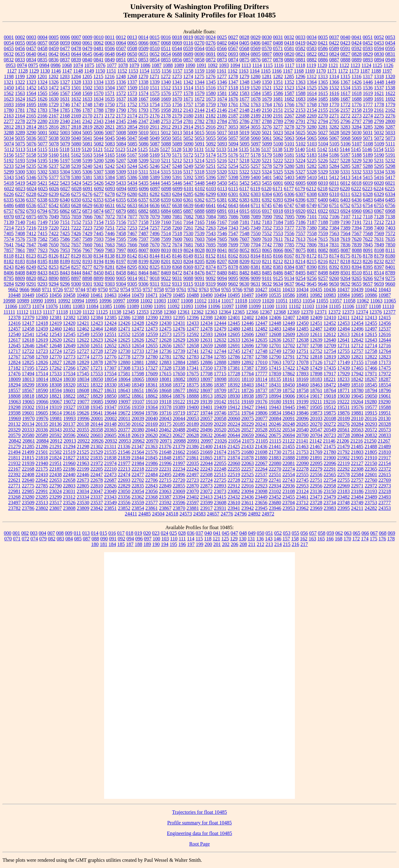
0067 (155, 43)
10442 (371, 289)
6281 (143, 194)
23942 (248, 508)
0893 (368, 60)
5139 (289, 149)
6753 (357, 205)
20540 (302, 430)
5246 (155, 166)
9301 (87, 284)
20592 (55, 435)
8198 (132, 261)
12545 (69, 334)
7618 (334, 239)
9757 (148, 289)
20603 (97, 435)
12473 (151, 329)
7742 (267, 245)
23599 (206, 503)
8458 (121, 273)
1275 (199, 76)
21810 (385, 452)
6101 (189, 189)
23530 (83, 503)
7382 (323, 228)
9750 (103, 289)
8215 (312, 261)
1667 (143, 99)
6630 (99, 205)
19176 (261, 402)
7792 (300, 245)
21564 (138, 452)
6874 (99, 211)
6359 (166, 200)
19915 (371, 413)
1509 (132, 88)
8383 (278, 267)
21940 (42, 463)
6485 (390, 200)
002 (25, 533)
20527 (248, 430)
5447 (188, 183)
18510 (357, 385)
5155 (390, 149)
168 (339, 539)
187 (130, 544)
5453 (256, 183)
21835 (97, 458)
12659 (206, 346)
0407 (267, 43)
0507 (121, 48)
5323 (256, 172)
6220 (345, 189)
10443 (385, 289)
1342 (188, 82)
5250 (199, 166)
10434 (302, 289)
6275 (76, 194)
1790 (121, 110)
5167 (132, 155)
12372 (334, 312)
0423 (345, 43)
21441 (275, 446)
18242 (357, 379)
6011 (334, 183)
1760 (222, 104)
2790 (289, 121)
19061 (385, 396)
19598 (14, 413)
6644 (244, 205)
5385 (121, 177)
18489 (344, 385)
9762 (193, 289)
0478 (76, 48)
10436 (330, 289)
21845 (151, 458)
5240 (87, 166)
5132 (210, 149)
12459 (42, 329)
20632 (206, 435)
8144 (155, 256)
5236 (42, 166)
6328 (368, 194)
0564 (199, 48)
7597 (143, 239)
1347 (233, 82)
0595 (390, 48)
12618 (28, 340)
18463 (316, 385)
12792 (302, 357)
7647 (31, 245)
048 (243, 533)
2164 (20, 116)
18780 (357, 390)
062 (339, 533)
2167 (54, 116)
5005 (87, 133)
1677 (244, 99)
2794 (323, 121)
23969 (316, 508)
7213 (390, 222)
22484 (151, 474)
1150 (100, 71)
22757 (357, 480)
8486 (278, 273)
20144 (97, 424)
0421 (323, 43)
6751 (334, 205)
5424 (76, 183)
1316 (356, 76)
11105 (335, 306)
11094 (201, 306)
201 (217, 544)
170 (347, 539)
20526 (234, 430)
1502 (87, 88)
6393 (278, 200)
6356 (132, 200)
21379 (179, 446)
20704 (316, 435)
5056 (222, 138)
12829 (83, 362)
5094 (233, 144)
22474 (124, 474)
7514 (166, 233)
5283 (323, 166)
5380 (76, 177)
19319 (55, 407)
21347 (138, 446)
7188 (323, 222)
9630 (244, 284)
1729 (54, 104)
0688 (177, 54)
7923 (43, 250)
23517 (55, 503)
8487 (289, 273)
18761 (316, 390)
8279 (99, 267)
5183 (312, 155)
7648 (42, 245)
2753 (166, 121)
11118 (62, 312)
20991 (193, 441)
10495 (234, 295)
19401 (206, 407)
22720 (179, 480)
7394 (357, 228)
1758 (199, 104)
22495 (165, 474)
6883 (155, 211)
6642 (222, 205)
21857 (179, 458)
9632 (267, 284)
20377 (124, 430)
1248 (121, 76)
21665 (193, 452)
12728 (97, 351)
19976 (42, 418)
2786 (244, 121)
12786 (234, 357)
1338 (143, 82)
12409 (316, 318)
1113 (246, 65)
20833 (385, 435)
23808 (69, 508)
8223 (357, 261)
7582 (42, 239)
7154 (99, 222)
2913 (177, 127)
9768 (249, 289)
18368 (165, 385)
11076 (52, 306)
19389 (179, 407)
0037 (334, 37)
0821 (300, 54)
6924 (345, 211)
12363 (211, 312)
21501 (42, 452)
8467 (155, 273)
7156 (121, 222)
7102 (323, 217)
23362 (138, 497)
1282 (278, 76)
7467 (132, 233)
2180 (188, 116)
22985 (28, 491)
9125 (278, 278)
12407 (289, 318)
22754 (330, 480)
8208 (233, 261)
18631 (110, 390)
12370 (307, 312)
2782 (199, 121)
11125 (102, 312)
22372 (385, 469)
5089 (177, 144)
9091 (199, 278)
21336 (124, 446)
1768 (312, 104)
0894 (379, 60)
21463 (302, 446)
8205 (199, 261)
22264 (261, 469)
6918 (278, 211)
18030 (70, 379)
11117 (49, 312)
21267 (384, 441)
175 (373, 539)
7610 (267, 239)
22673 (83, 480)
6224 (379, 189)
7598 (155, 239)
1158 (188, 71)
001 (16, 533)
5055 (211, 138)
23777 (385, 503)
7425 (65, 233)
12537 (385, 329)
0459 (54, 48)
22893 (220, 486)
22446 (83, 474)
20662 (261, 435)
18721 (234, 390)
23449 (261, 497)
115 (199, 539)
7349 (256, 228)
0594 (379, 48)
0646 (99, 54)
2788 (267, 121)
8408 (20, 273)
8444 (76, 273)
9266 (368, 278)
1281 (267, 76)
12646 (28, 346)
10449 (28, 295)
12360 (170, 312)
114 (191, 539)
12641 (344, 340)
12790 (275, 357)
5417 (390, 177)
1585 (267, 93)
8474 (188, 273)
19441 (261, 407)
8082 (323, 250)
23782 (14, 508)
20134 (28, 424)
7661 (99, 245)
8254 (65, 267)
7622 (368, 239)
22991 (42, 491)
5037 (42, 138)
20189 (193, 424)
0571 (278, 48)
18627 (97, 390)
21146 (329, 441)
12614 (357, 334)
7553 (278, 233)
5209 (143, 161)
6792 (20, 211)
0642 (54, 54)
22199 (83, 469)
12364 (225, 312)
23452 (275, 497)
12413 (371, 318)
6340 (65, 200)
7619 (345, 239)
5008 (121, 133)
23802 (42, 508)
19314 (42, 407)
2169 (76, 116)
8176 (357, 256)
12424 (110, 323)
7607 (244, 239)
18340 (124, 385)
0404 (233, 43)
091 (113, 539)
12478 (206, 329)
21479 (344, 446)
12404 (261, 318)
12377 (389, 312)
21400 (206, 446)
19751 (234, 413)
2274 (368, 116)
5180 (278, 155)
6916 (256, 211)
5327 (300, 172)
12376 (376, 312)
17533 (55, 374)
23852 (124, 508)
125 (225, 539)
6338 (42, 200)
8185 (42, 261)
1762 (244, 104)
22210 (110, 469)
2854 (132, 127)
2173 (121, 116)
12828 (69, 362)
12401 (234, 318)
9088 (188, 278)
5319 (211, 172)
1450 (9, 88)
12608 (275, 334)
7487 (143, 233)
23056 (151, 491)
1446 (368, 82)
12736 (165, 351)
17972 (385, 374)
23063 (165, 491)
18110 (248, 379)
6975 (31, 217)
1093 (224, 65)
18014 (42, 379)
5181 (289, 155)
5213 (188, 161)
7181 (244, 222)
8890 (54, 278)
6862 (65, 211)
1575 (155, 93)
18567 (28, 390)
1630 (54, 99)
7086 (233, 217)
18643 (124, 390)
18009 (15, 379)
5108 (368, 144)
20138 (83, 424)
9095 (233, 278)
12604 (220, 334)
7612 (289, 239)
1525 (312, 88)
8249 (31, 267)
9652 (345, 284)
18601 (69, 390)
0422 (334, 43)
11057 (336, 301)
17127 (330, 362)
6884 (166, 211)
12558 (138, 334)
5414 (357, 177)
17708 (206, 374)
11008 (187, 301)
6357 (143, 200)
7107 (346, 217)
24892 (254, 514)
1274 (188, 76)
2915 (199, 127)
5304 (65, 172)
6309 (323, 194)
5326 (289, 172)
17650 (179, 374)
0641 (42, 54)
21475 (330, 446)
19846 (302, 413)
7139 (9, 222)
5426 (99, 183)
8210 (256, 261)
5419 (20, 183)
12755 (344, 351)
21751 (289, 452)
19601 (28, 413)
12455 (371, 323)
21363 (151, 446)
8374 (211, 267)
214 (278, 544)
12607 (261, 334)
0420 (312, 43)
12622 (83, 340)
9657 (368, 284)
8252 (42, 267)
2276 (390, 116)
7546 (222, 233)
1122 (344, 65)
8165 (267, 256)
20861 (29, 441)
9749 (92, 289)
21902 (344, 458)
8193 (87, 261)
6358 (155, 200)
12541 (28, 334)
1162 (233, 71)
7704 (256, 245)
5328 (312, 172)
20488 (179, 430)
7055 (65, 217)
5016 (211, 133)
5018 (233, 133)
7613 (300, 239)
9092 (211, 278)
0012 (121, 37)
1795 (155, 110)
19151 (234, 402)
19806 (261, 413)
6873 (87, 211)
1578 (188, 93)
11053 (295, 301)
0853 (143, 60)
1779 (390, 104)
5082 (99, 144)
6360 (177, 200)
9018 (155, 278)
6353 (99, 200)
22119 (343, 463)
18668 (165, 390)
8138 (110, 256)
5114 (31, 149)
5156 (9, 155)
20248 (289, 424)
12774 (83, 357)
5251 (211, 166)
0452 (368, 43)
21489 (385, 446)
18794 (371, 390)
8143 (143, 256)
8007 (144, 250)
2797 (357, 121)
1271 (154, 76)
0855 (166, 60)
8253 (54, 267)
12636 (275, 340)
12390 (151, 318)
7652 (65, 245)
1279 (244, 76)
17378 (220, 368)
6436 (357, 200)
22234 (179, 469)
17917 (330, 374)
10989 (23, 301)
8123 (31, 256)
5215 (211, 161)
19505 (316, 407)
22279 (316, 469)
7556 (289, 233)
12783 (193, 357)
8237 (390, 261)
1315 (345, 76)
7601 (188, 239)
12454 (357, 323)
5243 (121, 166)
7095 (290, 217)
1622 (390, 93)
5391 (177, 177)
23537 (97, 503)
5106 (346, 144)
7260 (177, 228)
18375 (193, 385)
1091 (201, 65)
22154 (385, 463)
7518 (177, 233)
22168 (28, 469)
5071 (368, 138)
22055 (220, 463)
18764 (330, 390)
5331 (345, 172)
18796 (385, 390)
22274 (289, 469)
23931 (220, 508)
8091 (368, 250)
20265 (302, 424)
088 (95, 539)
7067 (99, 217)
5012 (166, 133)
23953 (289, 508)
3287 (390, 127)
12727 (83, 351)
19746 (220, 413)
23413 (206, 497)
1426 (357, 82)
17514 (42, 374)
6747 (289, 205)
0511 (166, 48)
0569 (256, 48)
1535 (357, 88)
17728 (234, 374)
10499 (261, 295)
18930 (234, 396)
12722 (28, 351)
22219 (151, 469)
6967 (379, 211)
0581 (289, 48)
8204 (188, 261)
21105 (262, 441)
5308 (110, 172)
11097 (227, 306)
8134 (99, 256)
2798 (368, 121)
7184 (278, 222)
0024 (211, 37)
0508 (132, 48)
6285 (188, 194)
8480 (222, 273)
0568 (244, 48)
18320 (69, 385)
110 (174, 539)
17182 (14, 368)
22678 (97, 480)
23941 (234, 508)
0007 (76, 37)
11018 (241, 301)
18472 (330, 385)
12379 (28, 318)
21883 (275, 458)
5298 (390, 166)
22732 (248, 480)
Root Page (199, 844)
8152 (211, 256)
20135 (42, 424)
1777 (368, 104)
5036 (31, 138)
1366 (334, 82)
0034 (312, 37)
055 (296, 533)
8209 (244, 261)
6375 (211, 200)
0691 (211, 54)
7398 (368, 228)
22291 (330, 469)
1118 (300, 65)
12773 (69, 357)
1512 (166, 88)
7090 (267, 217)
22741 (275, 480)
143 (269, 539)
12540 (14, 334)
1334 (99, 82)
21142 (316, 441)
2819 (87, 127)
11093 (187, 306)
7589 (87, 239)
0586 (323, 48)
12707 (302, 346)
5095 (245, 144)
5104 (323, 144)
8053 (256, 250)
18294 (14, 385)
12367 (266, 312)
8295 (132, 267)
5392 (188, 177)
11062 (363, 301)
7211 (368, 222)
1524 (300, 88)
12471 (124, 329)
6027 (65, 189)
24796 (241, 514)
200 (208, 544)
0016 (166, 37)
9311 (154, 284)
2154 (312, 110)
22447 (97, 474)
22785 (42, 486)
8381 (256, 267)
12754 (330, 351)
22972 (371, 486)
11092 (173, 306)
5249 (188, 166)
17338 (179, 368)
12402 (248, 318)
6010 (323, 183)
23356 (124, 497)
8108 (379, 250)
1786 (76, 110)
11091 (160, 306)
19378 (165, 407)
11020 (268, 301)
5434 (132, 183)
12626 (138, 340)
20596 (69, 435)
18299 (28, 385)
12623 (97, 340)
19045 (357, 396)
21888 (289, 458)
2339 (54, 121)
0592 (357, 48)
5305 (76, 172)
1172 (343, 71)
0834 (31, 60)
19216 (329, 402)
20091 (289, 418)
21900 (330, 458)
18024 (56, 379)
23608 (220, 503)
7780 (278, 245)
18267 (371, 379)
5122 (109, 149)
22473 (110, 474)
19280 (371, 402)
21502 (55, 452)
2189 (256, 116)
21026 (221, 441)
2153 (300, 110)
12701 (275, 346)
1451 (20, 88)
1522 (278, 88)
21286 (42, 446)
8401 (390, 267)
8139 (121, 256)
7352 (267, 228)
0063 (110, 43)
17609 (151, 374)
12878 (97, 362)
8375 (222, 267)
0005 (54, 37)
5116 (53, 149)
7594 (110, 239)
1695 (31, 104)
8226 (368, 261)
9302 (99, 284)
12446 (248, 323)
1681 (278, 99)
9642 (300, 284)
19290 (384, 402)
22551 (275, 474)
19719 (179, 413)
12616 (385, 334)
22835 (138, 486)
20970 (152, 441)
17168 (371, 362)
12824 (14, 362)
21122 (288, 441)
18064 (124, 379)
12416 (14, 323)
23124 (302, 491)
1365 (323, 82)
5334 (379, 172)
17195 (28, 368)
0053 (390, 37)
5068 (345, 138)
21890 (302, 458)
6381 (222, 200)
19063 (15, 402)
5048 (143, 138)
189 (147, 544)
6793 (31, 211)
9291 (31, 284)
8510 (357, 273)
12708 (316, 346)
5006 (99, 133)
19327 (69, 407)
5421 (42, 183)
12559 (151, 334)
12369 (293, 312)
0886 (323, 60)
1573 (132, 93)
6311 (345, 194)
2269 (312, 116)
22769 (385, 480)
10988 (9, 301)
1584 (256, 93)
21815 (28, 458)
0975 (33, 65)
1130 (45, 71)
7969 (99, 250)
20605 (110, 435)
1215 (98, 76)
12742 (206, 351)
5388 (143, 177)
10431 (275, 289)
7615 (323, 239)
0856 (177, 60)
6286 (199, 194)
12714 (371, 346)
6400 (323, 200)
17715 (220, 374)
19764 (248, 413)
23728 (316, 503)
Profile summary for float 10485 (199, 823)
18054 (111, 379)
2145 (211, 110)
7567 (357, 233)
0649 (121, 54)
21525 (83, 452)
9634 (278, 284)
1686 (334, 99)
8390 (312, 267)
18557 (14, 390)
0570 (267, 48)
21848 (165, 458)
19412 (234, 407)
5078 (54, 144)
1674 (222, 99)
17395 (261, 368)
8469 (166, 273)
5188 (357, 155)
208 (243, 544)
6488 (20, 205)
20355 (83, 430)
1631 (65, 99)
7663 (110, 245)
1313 (323, 76)
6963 (368, 211)
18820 (42, 396)
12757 (357, 351)
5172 (188, 155)
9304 (121, 284)
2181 (199, 116)
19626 (83, 413)
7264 (222, 228)
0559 (188, 48)
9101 (267, 278)
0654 (166, 54)
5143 (334, 149)
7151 (65, 222)
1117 (289, 65)
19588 (385, 407)
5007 (110, 133)
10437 (344, 289)
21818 (42, 458)
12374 (362, 312)
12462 (83, 329)
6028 (76, 189)
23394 (179, 497)
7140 (20, 222)
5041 (87, 138)
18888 (193, 396)
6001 (278, 183)
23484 (357, 497)
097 (148, 539)
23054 (138, 491)
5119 (76, 149)
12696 (248, 346)
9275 (390, 278)
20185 (179, 424)
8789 (390, 273)
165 (321, 539)
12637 (289, 340)
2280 (42, 121)
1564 (31, 93)
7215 (20, 228)
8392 (334, 267)
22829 (124, 486)
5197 (65, 161)
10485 (179, 295)
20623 (165, 435)
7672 (166, 245)
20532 (275, 430)
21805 (371, 452)
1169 (310, 71)
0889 (357, 60)
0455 (9, 48)
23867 (165, 508)
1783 (42, 110)
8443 (65, 273)
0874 (233, 60)
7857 (9, 250)
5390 (166, 177)
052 (278, 533)
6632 (121, 205)
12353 (142, 312)
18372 (179, 385)
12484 (289, 329)
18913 (206, 396)
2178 (166, 116)
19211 (316, 402)
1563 (20, 93)
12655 (151, 346)
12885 (193, 362)
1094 (235, 65)
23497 (14, 503)
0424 (357, 43)
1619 (368, 93)
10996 (105, 301)
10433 (289, 289)
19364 (151, 407)
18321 (83, 385)
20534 (289, 430)
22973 (385, 486)
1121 (333, 65)
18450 (289, 385)
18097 (207, 379)
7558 (312, 233)
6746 (278, 205)
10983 (330, 295)
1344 (199, 82)
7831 (334, 245)
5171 (177, 155)
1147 (67, 71)
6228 (31, 194)
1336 (121, 82)
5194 (31, 161)
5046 (121, 138)
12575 (179, 334)
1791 (132, 110)
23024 (55, 491)
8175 (345, 256)
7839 (357, 245)
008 (60, 533)
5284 (334, 166)
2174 (132, 116)
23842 (97, 508)
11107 (361, 306)
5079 (65, 144)
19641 (97, 413)
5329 (323, 172)
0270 (199, 43)
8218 (345, 261)
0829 (368, 54)
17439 (344, 368)
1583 (244, 93)
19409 (220, 407)
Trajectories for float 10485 (199, 812)
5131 (199, 149)
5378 (65, 177)
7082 (189, 217)
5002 (54, 133)
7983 (110, 250)
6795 (54, 211)
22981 (14, 491)
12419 (55, 323)
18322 (97, 385)
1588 (300, 93)
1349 (256, 82)
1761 (233, 104)
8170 (300, 256)
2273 (357, 116)
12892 (248, 362)
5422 (54, 183)
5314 (155, 172)
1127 (12, 71)
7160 (166, 222)
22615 (385, 474)
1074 (78, 65)
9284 (9, 284)
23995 (344, 508)
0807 (267, 54)
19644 (110, 413)
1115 (268, 65)
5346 (31, 177)
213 (269, 544)
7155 (110, 222)
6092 (99, 189)
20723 (330, 435)
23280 (28, 497)
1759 (211, 104)
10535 (275, 295)
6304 (267, 194)
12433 (193, 323)
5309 (121, 172)
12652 (110, 346)
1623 (9, 99)
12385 (110, 318)
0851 (121, 60)
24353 (385, 508)
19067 (56, 402)
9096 (244, 278)
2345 (121, 121)
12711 (343, 346)
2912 (166, 127)
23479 (330, 497)
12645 (14, 346)
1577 (177, 93)
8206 (211, 261)
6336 (20, 200)
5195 (42, 161)
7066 (88, 217)
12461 (69, 329)
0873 (222, 60)
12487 (316, 329)
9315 (188, 284)
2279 (31, 121)
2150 (267, 110)
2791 (300, 121)
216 (296, 544)
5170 (166, 155)
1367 (345, 82)
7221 (65, 228)
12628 (165, 340)
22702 (138, 480)
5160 (54, 155)
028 (182, 533)
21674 (220, 452)
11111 (9, 312)
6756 (390, 205)
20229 (248, 424)
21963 (83, 463)
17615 (165, 374)
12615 (371, 334)
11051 (282, 301)
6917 (267, 211)
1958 (166, 110)
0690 (199, 54)
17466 (371, 368)
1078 (123, 65)
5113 (20, 149)
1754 (155, 104)
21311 (110, 446)
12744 (220, 351)
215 (287, 544)
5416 (379, 177)
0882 (312, 60)
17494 (28, 374)
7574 (9, 239)
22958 (330, 486)
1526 (323, 88)
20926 (97, 441)
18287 (384, 379)
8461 (132, 273)
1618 (357, 93)
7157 (132, 222)
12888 (220, 362)
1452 (31, 88)
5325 (278, 172)
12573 (165, 334)
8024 (189, 250)
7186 (300, 222)
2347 (143, 121)
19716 (165, 413)
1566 (54, 93)
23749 (357, 503)
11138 (115, 312)
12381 (55, 318)
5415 (368, 177)
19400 (193, 407)
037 (199, 533)
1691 (379, 99)
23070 (193, 491)
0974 (22, 65)
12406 (275, 318)
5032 (379, 133)
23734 (330, 503)
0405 (244, 43)
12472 (138, 329)
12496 (357, 329)
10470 (138, 295)
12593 (206, 334)
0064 (121, 43)
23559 (138, 503)
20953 (125, 441)
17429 (316, 368)
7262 (199, 228)
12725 (69, 351)
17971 (371, 374)
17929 (344, 374)
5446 (177, 183)
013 (86, 533)
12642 (357, 340)
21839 (124, 458)
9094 (222, 278)
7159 (155, 222)
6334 (390, 194)
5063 (289, 138)
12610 (302, 334)
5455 (267, 183)
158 (295, 539)
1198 (9, 76)
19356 (124, 407)
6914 (233, 211)
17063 (275, 362)
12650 (83, 346)
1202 (53, 76)
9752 (114, 289)
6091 (88, 189)
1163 (244, 71)
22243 (206, 469)
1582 (233, 93)
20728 (344, 435)
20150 (124, 424)
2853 (121, 127)
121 (216, 539)
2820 (99, 127)
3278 (289, 127)
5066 (323, 138)
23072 (206, 491)
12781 (165, 357)
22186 (69, 469)
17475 (385, 368)
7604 (211, 239)
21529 (97, 452)
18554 (385, 385)
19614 (55, 413)
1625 (31, 99)
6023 (20, 189)
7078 (144, 217)
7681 (188, 245)
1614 (312, 93)
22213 (124, 469)
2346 (132, 121)
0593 (368, 48)
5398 (233, 177)
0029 (256, 37)
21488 (371, 446)
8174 (334, 256)
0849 (110, 60)
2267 (289, 116)
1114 (257, 65)
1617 (345, 93)
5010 (143, 133)
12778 (124, 357)
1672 (199, 99)
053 (287, 533)
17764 (248, 374)
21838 (110, 458)
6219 (334, 189)
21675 (234, 452)
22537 (261, 474)
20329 (14, 430)
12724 (55, 351)
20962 (138, 441)
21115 (275, 441)
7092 (278, 217)
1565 (42, 93)
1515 (199, 88)
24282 (371, 508)
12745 (234, 351)
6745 (267, 205)
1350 (267, 82)
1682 (289, 99)
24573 (186, 514)
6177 (289, 189)
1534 (345, 88)
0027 (233, 37)
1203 (65, 76)
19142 (220, 402)
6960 (357, 211)
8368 (177, 267)
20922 (84, 441)
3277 (278, 127)
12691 (234, 346)
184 (112, 544)
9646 (323, 284)
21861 (193, 458)
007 (51, 533)
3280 (312, 127)
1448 (379, 82)
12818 (316, 357)
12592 (193, 334)
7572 (390, 233)
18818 (28, 396)
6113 (222, 189)
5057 (233, 138)
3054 (244, 127)
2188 (244, 116)
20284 (357, 424)
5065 (312, 138)
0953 (11, 65)
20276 (344, 424)
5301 (31, 172)
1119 (311, 65)
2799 (379, 121)
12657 (179, 346)
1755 (166, 104)
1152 (122, 71)
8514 (379, 273)
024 (165, 533)
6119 (255, 189)
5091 (200, 144)
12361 (184, 312)
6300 (222, 194)
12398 (206, 318)
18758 (302, 390)
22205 (97, 469)
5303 (54, 172)
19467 (302, 407)
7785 (289, 245)
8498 (323, 273)
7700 (244, 245)
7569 (379, 233)
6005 (300, 183)
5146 (367, 149)
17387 (248, 368)
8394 (357, 267)
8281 (110, 267)
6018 (357, 183)
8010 (166, 250)
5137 (266, 149)
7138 (390, 217)
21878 (248, 458)
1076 (100, 65)
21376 (165, 446)
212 (261, 544)
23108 (289, 491)
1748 (87, 104)
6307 (300, 194)
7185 (289, 222)
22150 (371, 463)
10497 (248, 295)
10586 (289, 295)
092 (122, 539)
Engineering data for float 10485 (200, 833)
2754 (177, 121)
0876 (256, 60)
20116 (371, 418)
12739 (179, 351)
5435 (143, 183)
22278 (302, 469)
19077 (83, 402)
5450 (222, 183)
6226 (9, 194)
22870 (193, 486)
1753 (143, 104)
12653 (124, 346)
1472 (54, 88)
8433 (42, 273)
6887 (188, 211)
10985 (357, 295)
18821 (55, 396)
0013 (132, 37)
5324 (267, 172)
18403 (248, 385)
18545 (371, 385)
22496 (179, 474)
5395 (199, 177)
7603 (199, 239)
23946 (275, 508)
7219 (42, 228)
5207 (121, 161)
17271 (97, 368)
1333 (87, 82)
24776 (227, 514)
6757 (9, 211)
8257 (76, 267)
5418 (9, 183)
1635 (110, 99)
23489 (371, 497)
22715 (165, 480)
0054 (9, 43)
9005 (121, 278)
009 (69, 533)
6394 (289, 200)
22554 (289, 474)
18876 (179, 396)
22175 (42, 469)
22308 (357, 469)
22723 (193, 480)
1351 (278, 82)
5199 (87, 161)
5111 (390, 144)
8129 (76, 256)
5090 (189, 144)
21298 (83, 446)
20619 (138, 435)
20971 (166, 441)
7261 (188, 228)
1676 (233, 99)
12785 (220, 357)
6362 (199, 200)
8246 (20, 267)
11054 (309, 301)
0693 (233, 54)
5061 (267, 138)
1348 (244, 82)
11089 (133, 306)
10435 (316, 289)
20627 (179, 435)
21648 (165, 452)
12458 (28, 329)
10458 (69, 295)
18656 (151, 390)
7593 (99, 239)
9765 (226, 289)
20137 (69, 424)
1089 (179, 65)
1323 (31, 82)
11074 (38, 306)
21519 (69, 452)
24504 (158, 514)
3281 (323, 127)
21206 (343, 441)
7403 (390, 228)
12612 (330, 334)
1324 (42, 82)
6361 (188, 200)
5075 (20, 144)
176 (382, 539)
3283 (345, 127)
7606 (233, 239)
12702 (289, 346)
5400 (256, 177)
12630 (193, 340)
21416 (220, 446)
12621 (69, 340)
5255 (244, 166)
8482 (244, 273)
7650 (54, 245)
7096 (301, 217)
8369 (188, 267)
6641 (211, 205)
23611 (247, 503)
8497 (312, 273)
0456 (20, 48)
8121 (20, 256)
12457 (14, 329)
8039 (211, 250)
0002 (20, 37)
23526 (69, 503)
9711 (47, 289)
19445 (289, 407)
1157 (177, 71)
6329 (379, 194)
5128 (176, 149)
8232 (379, 261)
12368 (280, 312)
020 (147, 533)
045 (226, 533)
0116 (188, 43)
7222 (76, 228)
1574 (143, 93)
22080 (275, 463)
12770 (55, 357)
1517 (222, 88)
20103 (316, 418)
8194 (99, 261)
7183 (267, 222)
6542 (54, 205)
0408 (278, 43)
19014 (302, 396)
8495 (300, 273)
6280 (132, 194)
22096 (330, 463)
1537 (379, 88)
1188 (376, 71)
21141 (302, 441)
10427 (261, 289)
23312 (69, 497)
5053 (199, 138)
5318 (199, 172)
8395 (368, 267)
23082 (234, 491)
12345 (129, 312)
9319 (211, 284)
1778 (379, 104)
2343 (99, 121)
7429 (87, 233)
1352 (289, 82)
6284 (177, 194)
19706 (151, 413)
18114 (261, 379)
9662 (13, 289)
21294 (69, 446)
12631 (206, 340)
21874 (234, 458)
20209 (206, 424)
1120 (322, 65)
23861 (151, 508)
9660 (390, 284)
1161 (221, 71)
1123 (355, 65)
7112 (357, 217)
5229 (357, 161)
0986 (55, 65)
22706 (151, 480)
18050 (97, 379)
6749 (312, 205)
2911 (154, 127)
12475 (165, 329)
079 (43, 539)
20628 (193, 435)
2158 (357, 110)
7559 (323, 233)
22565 (330, 474)
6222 (356, 189)
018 (130, 533)
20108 (330, 418)
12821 (357, 357)
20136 (55, 424)
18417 (261, 385)
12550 (97, 334)
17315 (138, 368)
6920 (300, 211)
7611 (278, 239)
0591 (345, 48)
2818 (76, 127)
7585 (54, 239)
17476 (14, 374)
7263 (211, 228)
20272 (330, 424)
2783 (211, 121)
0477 (65, 48)
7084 (211, 217)
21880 (261, 458)
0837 (65, 60)
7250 (99, 228)
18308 (55, 385)
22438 (55, 474)
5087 (155, 144)
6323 (357, 194)
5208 (132, 161)
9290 (20, 284)
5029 (345, 133)
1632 (76, 99)
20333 (28, 430)
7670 (155, 245)
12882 (151, 362)
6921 (312, 211)
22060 (234, 463)
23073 (220, 491)
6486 (9, 205)
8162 (233, 256)
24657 (213, 514)
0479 (87, 48)
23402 (193, 497)
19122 (179, 402)
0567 (233, 48)
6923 (334, 211)
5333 (368, 172)
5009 (132, 133)
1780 (9, 110)
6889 (211, 211)
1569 (87, 93)
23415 (220, 497)
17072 (289, 362)
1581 (222, 93)
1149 (89, 71)
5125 (143, 149)
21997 (179, 463)
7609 (256, 239)
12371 (321, 312)
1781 (20, 110)
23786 (28, 508)
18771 (344, 390)
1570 (99, 93)
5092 (211, 144)
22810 (97, 486)
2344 (110, 121)
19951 (385, 413)
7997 (121, 250)
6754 (368, 205)
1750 (110, 104)
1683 (300, 99)
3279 (300, 127)
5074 (9, 144)
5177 (244, 155)
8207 (222, 261)
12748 (261, 351)
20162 (138, 424)
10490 (206, 295)
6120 (267, 189)
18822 (69, 396)
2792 (312, 121)
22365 (371, 469)
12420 (69, 323)
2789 (278, 121)
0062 (99, 43)
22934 (275, 486)
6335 (9, 200)
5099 (267, 144)
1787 (87, 110)
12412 (357, 318)
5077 (43, 144)
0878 (278, 60)
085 (78, 539)
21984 (138, 463)
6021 (390, 183)
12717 (14, 351)
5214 (199, 161)
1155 (155, 71)
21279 (14, 446)
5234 (20, 166)
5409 (300, 177)
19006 (289, 396)
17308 (124, 368)
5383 (99, 177)
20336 (42, 430)
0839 (76, 60)
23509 (28, 503)
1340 (166, 82)
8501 (345, 273)
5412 (334, 177)
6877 (110, 211)
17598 (138, 374)
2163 (9, 116)
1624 (20, 99)
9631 (256, 284)
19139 (206, 402)
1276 (210, 76)
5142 (322, 149)
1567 (65, 93)
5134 (233, 149)
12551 (110, 334)
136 (260, 539)
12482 (261, 329)
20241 (261, 424)
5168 (143, 155)
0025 (222, 37)
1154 (144, 71)
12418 (42, 323)
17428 (302, 368)
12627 (151, 340)
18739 (275, 390)
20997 (207, 441)
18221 (329, 379)
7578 (31, 239)
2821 (110, 127)
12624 (110, 340)
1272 (166, 76)
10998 (133, 301)
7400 (379, 228)
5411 (323, 177)
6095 (132, 189)
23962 (302, 508)
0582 (300, 48)
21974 (110, 463)
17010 (261, 362)
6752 (345, 205)
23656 (261, 503)
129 (234, 539)
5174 (211, 155)
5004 (76, 133)
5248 (177, 166)
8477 (211, 273)
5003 (65, 133)
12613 (344, 334)
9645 (312, 284)
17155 (357, 362)
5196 (54, 161)
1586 (278, 93)
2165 (31, 116)
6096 (144, 189)
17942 (357, 374)
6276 (87, 194)
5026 (312, 133)
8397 (379, 267)
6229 (42, 194)
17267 (83, 368)
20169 (151, 424)
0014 (143, 37)
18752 (289, 390)
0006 (65, 37)
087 (87, 539)
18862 (151, 396)
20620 (151, 435)
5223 (289, 161)
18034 (83, 379)
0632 (9, 54)
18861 (138, 396)
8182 (9, 261)
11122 (88, 312)
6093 (110, 189)
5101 (290, 144)
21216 (357, 441)
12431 (179, 323)
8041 (222, 250)
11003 (160, 301)
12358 (156, 312)
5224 (300, 161)
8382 (267, 267)
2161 (379, 110)
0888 (345, 60)
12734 (151, 351)
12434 (206, 323)
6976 (43, 217)
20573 (385, 430)
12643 (371, 340)
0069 (177, 43)
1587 (289, 93)
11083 (79, 306)
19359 (138, 407)
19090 (111, 402)
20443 (151, 430)
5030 (357, 133)
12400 (220, 318)
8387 (300, 267)
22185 (55, 469)
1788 (99, 110)
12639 (316, 340)
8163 (244, 256)
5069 (357, 138)
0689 (188, 54)
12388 (138, 318)
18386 (206, 385)
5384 (110, 177)
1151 (111, 71)
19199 (302, 402)
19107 (138, 402)
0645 (87, 54)
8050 (233, 250)
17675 (193, 374)
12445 (234, 323)
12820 (344, 357)
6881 (132, 211)
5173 (199, 155)
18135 (275, 379)
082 (52, 539)
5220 (256, 161)
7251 (110, 228)
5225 (312, 161)
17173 (385, 362)
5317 (188, 172)
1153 (133, 71)
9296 (65, 284)
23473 (316, 497)
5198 (76, 161)
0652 (155, 54)
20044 (179, 418)
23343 (110, 497)
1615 (323, 93)
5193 (20, 161)
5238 (65, 166)
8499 (334, 273)
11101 (281, 306)
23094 (248, 491)
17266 (69, 368)
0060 (76, 43)
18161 (288, 379)
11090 (146, 306)
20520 (220, 430)
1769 (323, 104)
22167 (14, 469)
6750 (323, 205)
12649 (69, 346)
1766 (289, 104)
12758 (371, 351)
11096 (214, 306)
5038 (54, 138)
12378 (14, 318)
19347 (110, 407)
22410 (42, 474)
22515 (220, 474)
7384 (334, 228)
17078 (302, 362)
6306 (289, 194)
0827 (345, 54)
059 (330, 533)
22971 (357, 486)
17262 (55, 368)
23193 (371, 491)
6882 (143, 211)
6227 (20, 194)
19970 (28, 418)
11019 (255, 301)
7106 (334, 217)
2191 (278, 116)
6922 (323, 211)
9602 (233, 284)
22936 (289, 486)
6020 (379, 183)
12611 (316, 334)
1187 (365, 71)
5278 (267, 166)
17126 (316, 362)
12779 (138, 357)
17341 (193, 368)
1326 (54, 82)
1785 (65, 110)
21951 (55, 463)
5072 (379, 138)
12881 (138, 362)
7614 (312, 239)
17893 (302, 374)
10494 (220, 295)
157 (286, 539)
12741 (193, 351)
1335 (110, 82)
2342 (87, 121)
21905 (357, 458)
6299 (211, 194)
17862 (289, 374)
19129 (193, 402)
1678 (256, 99)
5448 (199, 183)
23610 (234, 503)
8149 (188, 256)
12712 (357, 346)
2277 (9, 121)
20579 (14, 435)
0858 (199, 60)
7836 (345, 245)
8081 (312, 250)
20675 (275, 435)
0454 (390, 43)
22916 (248, 486)
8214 (300, 261)
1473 (65, 88)
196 (182, 544)
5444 (155, 183)
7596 (132, 239)
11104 (322, 306)
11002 (146, 301)
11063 (376, 301)
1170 (321, 71)
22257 (248, 469)
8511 (368, 273)
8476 (199, 273)
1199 (20, 76)
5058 (244, 138)
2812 (9, 127)
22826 (110, 486)
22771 (14, 486)
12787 (248, 357)
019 (138, 533)
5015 (199, 133)
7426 (76, 233)
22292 (344, 469)
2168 (65, 116)
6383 (244, 200)
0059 (65, 43)
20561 (344, 430)
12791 (289, 357)
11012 (200, 301)
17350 (206, 368)
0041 (357, 37)
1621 (379, 93)
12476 (179, 329)
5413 (345, 177)
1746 (65, 104)
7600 (177, 239)
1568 (76, 93)
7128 (379, 217)
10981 (302, 295)
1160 (211, 71)
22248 (220, 469)
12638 (302, 340)
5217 (233, 161)
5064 (300, 138)
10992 (64, 301)
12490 (330, 329)
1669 (166, 99)
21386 (193, 446)
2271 (334, 116)
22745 (302, 480)
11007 (173, 301)
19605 (42, 413)
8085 (334, 250)
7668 (143, 245)
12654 (138, 346)
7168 (233, 222)
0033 (300, 37)
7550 (256, 233)
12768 (28, 357)
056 (304, 533)
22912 (234, 486)
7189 (334, 222)
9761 (181, 289)
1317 (368, 76)
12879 (110, 362)
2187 (233, 116)
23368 (151, 497)
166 (330, 539)
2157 (345, 110)
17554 (110, 374)
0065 (132, 43)
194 (165, 544)
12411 (343, 318)
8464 (143, 273)
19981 (56, 418)
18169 (302, 379)
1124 (366, 65)
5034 (9, 138)
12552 (124, 334)
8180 (390, 256)
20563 (357, 430)
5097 (256, 144)
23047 (97, 491)
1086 (145, 65)
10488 (193, 295)
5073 (390, 138)
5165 (110, 155)
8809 (20, 278)
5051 (177, 138)
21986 (151, 463)
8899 (99, 278)
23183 (344, 491)
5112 (9, 149)
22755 (344, 480)
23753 (371, 503)
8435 (54, 273)
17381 (234, 368)
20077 (261, 418)
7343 (233, 228)
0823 (323, 54)
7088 (245, 217)
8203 (177, 261)
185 (121, 544)
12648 (55, 346)
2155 (323, 110)
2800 (390, 121)
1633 (87, 99)
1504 (110, 88)
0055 (20, 43)
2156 (334, 110)
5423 (65, 183)
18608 (83, 390)
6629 (87, 205)
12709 (330, 346)
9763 (204, 289)
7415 (42, 233)
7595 (121, 239)
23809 (83, 508)
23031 (69, 491)
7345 (244, 228)
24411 (131, 514)
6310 (334, 194)
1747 (76, 104)
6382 (233, 200)
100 (156, 539)
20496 (206, 430)
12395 (179, 318)
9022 (166, 278)
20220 (220, 424)
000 (7, 533)
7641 (9, 245)
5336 (390, 172)
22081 (289, 463)
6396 (300, 200)
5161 (65, 155)
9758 (159, 289)
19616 (69, 413)
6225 (390, 189)
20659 (248, 435)
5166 (121, 155)
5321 (233, 172)
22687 (110, 480)
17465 (357, 368)
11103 (308, 306)
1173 (354, 71)
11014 (214, 301)
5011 (154, 133)
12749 (275, 351)
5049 (155, 138)
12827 (55, 362)
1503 (99, 88)
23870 (179, 508)
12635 (261, 340)
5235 (31, 166)
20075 (248, 418)
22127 (357, 463)
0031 (278, 37)
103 (165, 539)
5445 (166, 183)
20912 (56, 441)
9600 (222, 284)
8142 (132, 256)
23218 (385, 491)
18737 (261, 390)
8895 (65, 278)
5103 (312, 144)
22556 (316, 474)
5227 (334, 161)
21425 (234, 446)
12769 (42, 357)
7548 (244, 233)
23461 (302, 497)
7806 (312, 245)
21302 (97, 446)
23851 (110, 508)
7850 (390, 245)
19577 (371, 407)
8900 (110, 278)
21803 (357, 452)
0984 (44, 65)
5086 (144, 144)
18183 (316, 379)
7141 (31, 222)
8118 (9, 256)
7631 (379, 239)
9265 (357, 278)
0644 (76, 54)
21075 (248, 441)
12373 (348, 312)
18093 (193, 379)
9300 (76, 284)
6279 (121, 194)
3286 (379, 127)
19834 (275, 413)
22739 (261, 480)
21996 (165, 463)
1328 (76, 82)
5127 (165, 149)
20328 (385, 424)
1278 (233, 76)
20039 (138, 418)
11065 (390, 301)
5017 (222, 133)
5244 (132, 166)
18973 (261, 396)
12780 (151, 357)
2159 (368, 110)
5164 (99, 155)
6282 (155, 194)
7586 (65, 239)
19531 (344, 407)
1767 (300, 104)
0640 (31, 54)
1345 (211, 82)
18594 (55, 390)
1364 (312, 82)
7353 (278, 228)
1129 (34, 71)
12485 (302, 329)
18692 (193, 390)
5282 (312, 166)
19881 (357, 413)
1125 (377, 65)
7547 (233, 233)
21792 (344, 452)
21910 (371, 458)
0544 (177, 48)
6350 (76, 200)
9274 (379, 278)
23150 (330, 491)
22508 (206, 474)
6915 (244, 211)
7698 (222, 245)
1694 (20, 104)
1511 (154, 88)
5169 (155, 155)
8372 (199, 267)
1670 (177, 99)
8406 (9, 273)
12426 (124, 323)
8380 (244, 267)
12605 (234, 334)
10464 (124, 295)
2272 (345, 116)
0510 (155, 48)
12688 (220, 346)
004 (42, 533)
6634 (143, 205)
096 (139, 539)
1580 (211, 93)
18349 (138, 385)
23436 (248, 497)
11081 (65, 306)
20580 (28, 435)
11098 (241, 306)
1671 (188, 99)
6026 (54, 189)
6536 (31, 205)
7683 (199, 245)
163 (312, 539)
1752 (132, 104)
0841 (99, 60)
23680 (275, 503)
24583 (199, 514)
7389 (345, 228)
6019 (368, 183)
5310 (132, 172)
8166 (278, 256)
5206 (110, 161)
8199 (143, 261)
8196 (110, 261)
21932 (14, 463)
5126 (154, 149)
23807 (55, 508)
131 (251, 539)
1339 (155, 82)
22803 (69, 486)
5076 (31, 144)
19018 (330, 396)
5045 (110, 138)
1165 (266, 71)
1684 (312, 99)
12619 (42, 340)
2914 (188, 127)
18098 (220, 379)
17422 (289, 368)
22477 (138, 474)
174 (365, 539)
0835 (42, 60)
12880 (124, 362)
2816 (54, 127)
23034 (83, 491)
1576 (166, 93)
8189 (65, 261)
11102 (295, 306)
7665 (121, 245)
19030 (344, 396)
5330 (334, 172)
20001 (97, 418)
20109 (344, 418)
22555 (302, 474)
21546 (124, 452)
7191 (357, 222)
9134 (289, 278)
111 (182, 539)
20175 (165, 424)
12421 (83, 323)
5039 (65, 138)
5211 (166, 161)
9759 (170, 289)
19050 (371, 396)
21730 (275, 452)
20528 (261, 430)
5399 (244, 177)
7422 (54, 233)
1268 (132, 76)
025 (173, 533)
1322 (20, 82)
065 (357, 533)
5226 (323, 161)
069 (392, 533)
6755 (379, 205)
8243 (9, 267)
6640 (199, 205)
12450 (302, 323)
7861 (20, 250)
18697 (206, 390)
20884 (42, 441)
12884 (179, 362)
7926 (54, 250)
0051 (368, 37)
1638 (132, 99)
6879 (121, 211)
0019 (188, 37)
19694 (138, 413)
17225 (42, 368)
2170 (87, 116)
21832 (83, 458)
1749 (99, 104)
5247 (166, 166)
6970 (9, 217)
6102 (200, 189)
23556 (124, 503)
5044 (99, 138)
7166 (211, 222)
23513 (42, 503)
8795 (9, 278)
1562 (9, 93)
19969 (15, 418)
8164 (256, 256)
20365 (110, 430)
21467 (316, 446)
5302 (42, 172)
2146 (222, 110)
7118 (368, 217)
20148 (110, 424)
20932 (111, 441)
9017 (143, 278)
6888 (199, 211)
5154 (378, 149)
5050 (166, 138)
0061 (87, 43)
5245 (143, 166)
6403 (345, 200)
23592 (165, 503)
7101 (312, 217)
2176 (155, 116)
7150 (54, 222)
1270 (143, 76)
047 (234, 533)
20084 (275, 418)
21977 (124, 463)
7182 (256, 222)
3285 (368, 127)
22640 (28, 480)
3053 (233, 127)
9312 (166, 284)
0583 (312, 48)
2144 (199, 110)
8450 (99, 273)
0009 (87, 37)
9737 (69, 289)
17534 (69, 374)
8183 (20, 261)
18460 (302, 385)
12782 (179, 357)
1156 (166, 71)
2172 (110, 116)
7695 (211, 245)
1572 (121, 93)
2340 (65, 121)
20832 (371, 435)
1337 (132, 82)
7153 (87, 222)
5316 (177, 172)
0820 (289, 54)
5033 (390, 133)
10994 (78, 301)
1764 (267, 104)
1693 (9, 104)
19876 (344, 413)
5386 (132, 177)
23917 (206, 508)
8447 (87, 273)
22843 (151, 486)
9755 (137, 289)
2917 (222, 127)
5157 (20, 155)
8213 (289, 261)
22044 (206, 463)
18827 (83, 396)
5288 (368, 166)
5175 (222, 155)
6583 (65, 205)
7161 (177, 222)
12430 (165, 323)
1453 (42, 88)
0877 (267, 60)
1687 (345, 99)
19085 (97, 402)
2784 (222, 121)
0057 (42, 43)
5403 (289, 177)
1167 (288, 71)
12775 (97, 357)
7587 (76, 239)
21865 (206, 458)
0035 (323, 37)
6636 (155, 205)
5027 (323, 133)
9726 (58, 289)
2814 (31, 127)
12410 (330, 318)
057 (313, 533)
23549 (110, 503)
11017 (227, 301)
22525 (248, 474)
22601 (371, 474)
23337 (97, 497)
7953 (65, 250)
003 (34, 533)
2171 (99, 116)
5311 (143, 172)
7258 (166, 228)
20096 (302, 418)
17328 (165, 368)
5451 (233, 183)
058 (322, 533)
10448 (14, 295)
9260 (334, 278)
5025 (300, 133)
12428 (138, 323)
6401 (334, 200)
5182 (300, 155)
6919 (289, 211)
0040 (345, 37)
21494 (14, 452)
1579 (199, 93)
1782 (31, 110)
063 (348, 533)
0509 (143, 48)
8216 (323, 261)
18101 (234, 379)
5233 (9, 166)
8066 (278, 250)
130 (243, 539)
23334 (83, 497)
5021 (267, 133)
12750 (289, 351)
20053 (193, 418)
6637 (166, 205)
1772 (345, 104)
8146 (177, 256)
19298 (14, 407)
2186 (222, 116)
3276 (267, 127)
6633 (132, 205)
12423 (97, 323)
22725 (220, 480)
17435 (330, 368)
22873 (206, 486)
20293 (371, 424)
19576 (357, 407)
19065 (28, 402)
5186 (334, 155)
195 (173, 544)
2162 (390, 110)
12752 (316, 351)
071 (17, 539)
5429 (110, 183)
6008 (312, 183)
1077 (112, 65)
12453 (344, 323)
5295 (379, 166)
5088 (166, 144)
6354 (110, 200)
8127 (65, 256)
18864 (165, 396)
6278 (110, 194)
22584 (357, 474)
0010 (99, 37)
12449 (289, 323)
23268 (14, 497)
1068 (67, 65)
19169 (248, 402)
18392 (234, 385)
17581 (124, 374)
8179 (379, 256)
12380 (42, 318)
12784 (206, 357)
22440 (69, 474)
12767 (14, 357)
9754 (125, 289)
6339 (54, 200)
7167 (222, 222)
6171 (278, 189)
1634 (99, 99)
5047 (132, 138)
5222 (278, 161)
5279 (278, 166)
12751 (302, 351)
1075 (89, 65)
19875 (330, 413)
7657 (76, 245)
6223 (368, 189)
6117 (244, 189)
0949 (390, 60)
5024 (289, 133)
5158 (31, 155)
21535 (110, 452)
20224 (234, 424)
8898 (87, 278)
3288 (9, 133)
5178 (256, 155)
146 (277, 539)
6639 (188, 205)
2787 (256, 121)
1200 (31, 76)
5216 (222, 161)
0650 (132, 54)
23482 (344, 497)
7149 (42, 222)
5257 (256, 166)
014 (95, 533)
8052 (245, 250)
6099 (177, 189)
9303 (110, 284)
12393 (165, 318)
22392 (14, 474)
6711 (255, 205)
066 (365, 533)
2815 (42, 127)
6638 (177, 205)
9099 (256, 278)
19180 (275, 402)
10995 (92, 301)
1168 (299, 71)
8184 (31, 261)
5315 (166, 172)
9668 (36, 289)
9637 (289, 284)
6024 (31, 189)
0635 (20, 54)
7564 (345, 233)
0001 (9, 37)
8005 (132, 250)
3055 (256, 127)
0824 (334, 54)
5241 (99, 166)
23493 (385, 497)
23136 (316, 491)
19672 (124, 413)
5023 (278, 133)
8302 (143, 267)
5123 (120, 149)
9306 (143, 284)
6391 (256, 200)
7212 (379, 222)
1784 (54, 110)
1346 (222, 82)
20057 (206, 418)
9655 (357, 284)
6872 (76, 211)
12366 (252, 312)
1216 (109, 76)
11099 (255, 306)
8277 (87, 267)
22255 (234, 469)
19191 (289, 402)
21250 (370, 441)
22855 (179, 486)
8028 (200, 250)
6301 (233, 194)
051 (269, 533)
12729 (110, 351)
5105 (334, 144)
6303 (256, 194)
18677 (179, 390)
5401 (267, 177)
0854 (155, 60)
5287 (357, 166)
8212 (278, 261)
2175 (143, 116)
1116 (279, 65)
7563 (334, 233)
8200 (155, 261)
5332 (357, 172)
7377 (289, 228)
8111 (390, 250)
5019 (244, 133)
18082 (179, 379)
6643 (233, 205)
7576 (20, 239)
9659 (379, 284)
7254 (143, 228)
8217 (334, 261)
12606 (248, 334)
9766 (238, 289)
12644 (385, 340)
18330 (110, 385)
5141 (311, 149)
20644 (234, 435)
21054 (234, 441)
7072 (110, 217)
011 (77, 533)
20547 (316, 430)
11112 (22, 312)
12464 (97, 329)
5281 (300, 166)
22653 (55, 480)
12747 (248, 351)
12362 (197, 312)
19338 (83, 407)
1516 (211, 88)
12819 (330, 357)
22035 (193, 463)
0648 (110, 54)
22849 (165, 486)
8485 (267, 273)
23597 (193, 503)
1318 (379, 76)
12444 (220, 323)
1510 (143, 88)
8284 (121, 267)
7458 (121, 233)
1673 (211, 99)
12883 (165, 362)
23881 (193, 508)
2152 (289, 110)
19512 (330, 407)
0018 (177, 37)
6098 (166, 189)
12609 (289, 334)
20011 (124, 418)
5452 (244, 183)
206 (234, 544)
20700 (302, 435)
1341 (177, 82)
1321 (9, 82)
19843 (289, 413)
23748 (344, 503)
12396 (193, 318)
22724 (206, 480)
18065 (138, 379)
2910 (143, 127)
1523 (289, 88)
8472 (177, 273)
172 (356, 539)
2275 (379, 116)
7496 (155, 233)
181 (103, 544)
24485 (145, 514)
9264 (345, 278)
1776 (357, 104)
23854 (138, 508)
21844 (138, 458)
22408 (28, 474)
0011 (110, 37)
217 (304, 544)
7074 (121, 217)
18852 (124, 396)
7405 (9, 233)
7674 (177, 245)
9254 (300, 278)
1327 (65, 82)
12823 (385, 357)
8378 (233, 267)
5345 (20, 177)
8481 (233, 273)
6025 (43, 189)
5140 (300, 149)
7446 (110, 233)
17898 (316, 374)
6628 (76, 205)
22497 (193, 474)
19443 (275, 407)
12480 (234, 329)
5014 (188, 133)
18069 (152, 379)
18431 (275, 385)
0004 (42, 37)
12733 (138, 351)
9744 (80, 289)
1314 (334, 76)
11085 (106, 306)
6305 (278, 194)
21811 (14, 458)
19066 (42, 402)
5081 (88, 144)
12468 (110, 329)
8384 (289, 267)
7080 (166, 217)
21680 (248, 452)
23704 (289, 503)
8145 (166, 256)
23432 (234, 497)
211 (252, 544)
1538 (390, 88)
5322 (244, 172)
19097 (124, 402)
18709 (220, 390)
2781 (188, 121)
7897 (31, 250)
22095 (316, 463)
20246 (275, 424)
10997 (119, 301)
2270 (323, 116)
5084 (121, 144)
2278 (20, 121)
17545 (83, 374)
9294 (54, 284)
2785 (233, 121)
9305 (132, 284)
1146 (56, 71)
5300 (20, 172)
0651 (143, 54)
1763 (256, 104)
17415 (275, 368)
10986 (371, 295)
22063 (248, 463)
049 (252, 533)
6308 (312, 194)
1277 (222, 76)
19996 (83, 418)
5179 (267, 155)
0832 (9, 60)
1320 (390, 76)
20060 (234, 418)
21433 (248, 446)
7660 (87, 245)
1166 (277, 71)
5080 (76, 144)
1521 (267, 88)
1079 (134, 65)
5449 (211, 183)
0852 (132, 60)
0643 (65, 54)
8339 (166, 267)
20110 (357, 418)
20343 (55, 430)
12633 (234, 340)
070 (8, 539)
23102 (275, 491)
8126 (54, 256)
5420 (31, 183)
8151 (199, 256)
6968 (390, 211)
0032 (289, 37)
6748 (300, 205)
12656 (165, 346)
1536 (368, 88)
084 (69, 539)
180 (95, 544)
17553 (97, 374)
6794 (42, 211)
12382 (69, 318)
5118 (64, 149)
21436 (261, 446)
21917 (385, 458)
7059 (76, 217)
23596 (179, 503)
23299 (55, 497)
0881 (300, 60)
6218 (323, 189)
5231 (379, 161)
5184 (323, 155)
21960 (69, 463)
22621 (14, 480)
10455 (42, 295)
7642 (20, 245)
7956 (76, 250)
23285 (42, 497)
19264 (357, 402)
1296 (300, 76)
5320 (222, 172)
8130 (87, 256)
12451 (316, 323)
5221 (267, 161)
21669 (206, 452)
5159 (42, 155)
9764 (215, 289)
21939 (28, 463)
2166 (42, 116)
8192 (76, 261)
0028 (244, 37)
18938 (248, 396)
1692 (390, 99)
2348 (155, 121)
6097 (155, 189)
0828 (357, 54)
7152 (76, 222)
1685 (323, 99)
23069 (179, 491)
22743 (289, 480)
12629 (179, 340)
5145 (356, 149)
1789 (110, 110)
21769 (316, 452)
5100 (278, 144)
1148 (78, 71)
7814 (323, 245)
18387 (220, 385)
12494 (344, 329)
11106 (348, 306)
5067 (334, 138)
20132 (14, 424)
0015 (155, 37)
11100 (268, 306)
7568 (368, 233)
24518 (172, 514)
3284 (357, 127)
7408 (20, 233)
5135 (244, 149)
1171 (332, 71)
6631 (110, 205)
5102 (301, 144)
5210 (155, 161)
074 (34, 539)
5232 (390, 161)
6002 (289, 183)
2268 (300, 116)
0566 (222, 48)
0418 (289, 43)
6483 (368, 200)
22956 (316, 486)
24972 (268, 514)
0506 (110, 48)
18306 (42, 385)
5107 (357, 144)
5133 (221, 149)
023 (156, 533)
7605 (222, 239)
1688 (357, 99)
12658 (193, 346)
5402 (278, 177)
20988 (180, 441)
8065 (267, 250)
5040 (76, 138)
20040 (151, 418)
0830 (379, 54)
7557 (300, 233)
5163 (87, 155)
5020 (256, 133)
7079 (155, 217)
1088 (168, 65)
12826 (42, 362)
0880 (289, 60)
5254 (233, 166)
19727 (193, 413)
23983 (330, 508)
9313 (177, 284)
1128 (23, 71)
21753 (302, 452)
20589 (42, 435)
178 (391, 539)
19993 (70, 418)
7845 (368, 245)
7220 (54, 228)
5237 (54, 166)
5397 (222, 177)
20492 (193, 430)
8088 (357, 250)
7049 (54, 217)
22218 (138, 469)
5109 (379, 144)
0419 (300, 43)
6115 (233, 189)
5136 (255, 149)
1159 (199, 71)
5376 (42, 177)
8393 (345, 267)
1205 (87, 76)
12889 (234, 362)
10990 (37, 301)
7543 (211, 233)
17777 (261, 374)
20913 (70, 441)
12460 (55, 329)
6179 (300, 189)
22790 (55, 486)
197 (191, 544)
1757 (188, 104)
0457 (31, 48)
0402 (222, 43)
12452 (330, 323)
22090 (302, 463)
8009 (155, 250)
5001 (42, 133)
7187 (312, 222)
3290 (31, 133)
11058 (349, 301)
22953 (302, 486)
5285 (345, 166)
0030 (267, 37)
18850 (110, 396)
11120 (75, 312)
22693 (124, 480)
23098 (261, 491)
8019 (177, 250)
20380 (138, 430)
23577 (151, 503)
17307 (110, 368)
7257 (155, 228)
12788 (261, 357)
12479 (220, 329)
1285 (289, 76)
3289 (20, 133)
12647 (42, 346)
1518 (233, 88)
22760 (371, 480)
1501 (76, 88)
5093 (222, 144)
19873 (316, 413)
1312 (311, 76)
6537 (42, 205)
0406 (256, 43)
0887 (334, 60)
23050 (124, 491)
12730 (124, 351)
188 (138, 544)
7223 (87, 228)
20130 (384, 418)
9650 (334, 284)
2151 (278, 110)
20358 (97, 430)
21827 (69, 458)
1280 (255, 76)
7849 (379, 245)
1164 (255, 71)
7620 (357, 239)
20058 (220, 418)
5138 (277, 149)
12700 (261, 346)
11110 (388, 306)
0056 (31, 43)
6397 (312, 200)
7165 (199, 222)
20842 (15, 441)
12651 (97, 346)
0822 (312, 54)
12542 (42, 334)
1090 (190, 65)
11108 (375, 306)
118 (208, 539)
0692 (222, 54)
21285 (28, 446)
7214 (9, 228)
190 (156, 544)
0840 (87, 60)
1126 (388, 65)
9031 (177, 278)
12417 (28, 323)
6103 (211, 189)
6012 (345, 183)
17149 (344, 362)
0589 (334, 48)
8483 (256, 273)
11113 (36, 312)
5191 (390, 155)
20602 (83, 435)
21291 (55, 446)
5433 (121, 183)
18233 (343, 379)
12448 (275, 323)
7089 (256, 217)
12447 (261, 323)
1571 (110, 93)
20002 (111, 418)
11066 (11, 306)
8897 (76, 278)
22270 (275, 469)
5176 (233, 155)
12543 (55, 334)
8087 (346, 250)
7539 (199, 233)
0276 (211, 43)
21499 (28, 452)
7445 (99, 233)
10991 (50, 301)
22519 (234, 474)
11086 (119, 306)
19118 (165, 402)
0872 (211, 60)
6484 (379, 200)
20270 (316, 424)
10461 (97, 295)
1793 (143, 110)
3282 (334, 127)
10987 (385, 295)
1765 (278, 104)
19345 (97, 407)
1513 (177, 88)
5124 (132, 149)
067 (374, 533)
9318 (199, 284)
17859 (275, 374)
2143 (188, 110)
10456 (55, 295)
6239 (54, 194)
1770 (334, 104)
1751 (121, 104)
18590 (42, 390)
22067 (261, 463)
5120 (87, 149)
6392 (267, 200)
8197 (121, 261)
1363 (300, 82)
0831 (390, 54)
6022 (9, 189)
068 (383, 533)
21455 (289, 446)
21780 (330, 452)
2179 (177, 116)
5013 (177, 133)
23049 (110, 491)
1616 (334, 93)
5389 (155, 177)
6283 (166, 194)
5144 (345, 149)
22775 (28, 486)
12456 (385, 323)
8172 (312, 256)
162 (304, 539)
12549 (83, 334)
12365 (238, 312)
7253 (132, 228)
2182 (211, 116)
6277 (99, 194)
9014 (132, 278)
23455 (289, 497)
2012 (177, 110)
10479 (165, 295)
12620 (55, 340)
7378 (300, 228)
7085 (222, 217)
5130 (188, 149)
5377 (54, 177)
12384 (97, 318)
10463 (110, 295)
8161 (222, 256)
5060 (256, 138)
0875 (244, 60)
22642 (42, 480)
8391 (323, 267)
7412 (31, 233)
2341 (76, 121)
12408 (302, 318)
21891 (316, 458)
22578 (344, 474)
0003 (31, 37)
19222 (343, 402)
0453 (379, 43)
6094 (121, 189)
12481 (248, 329)
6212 (311, 189)
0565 (211, 48)
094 (130, 539)
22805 (83, 486)
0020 (199, 37)
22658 (69, 480)
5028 (334, 133)
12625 (124, 340)
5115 (42, 149)
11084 (92, 306)
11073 (24, 306)
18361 (151, 385)
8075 (301, 250)
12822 (371, 357)
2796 (345, 121)
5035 (20, 138)
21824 (55, 458)
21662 (179, 452)
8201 (166, 261)
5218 (244, 161)
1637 (121, 99)
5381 (87, 177)
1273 (177, 76)
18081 (166, 379)
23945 (261, 508)
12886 (206, 362)
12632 (220, 340)
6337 (31, 200)
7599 (166, 239)
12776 (110, 357)
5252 (222, 166)
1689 (368, 99)
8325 (155, 267)
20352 (69, 430)
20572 (371, 430)
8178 (368, 256)
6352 (87, 200)
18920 (220, 396)
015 (103, 533)
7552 (267, 233)
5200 (99, 161)
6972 (20, 217)
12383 (83, 318)
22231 (165, 469)
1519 (244, 88)
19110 (152, 402)
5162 (76, 155)
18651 (138, 390)
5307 (99, 172)
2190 (267, 116)
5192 (9, 161)
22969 (344, 486)
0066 (143, 43)
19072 (70, 402)
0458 (42, 48)
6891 (222, 211)
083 (60, 539)
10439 (357, 289)
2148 (244, 110)
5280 (289, 166)
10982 (316, 295)
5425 (87, 183)
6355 (121, 200)
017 (121, 533)
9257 (323, 278)
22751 (316, 480)
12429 (151, 323)
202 (226, 544)
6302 (244, 194)
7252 (121, 228)
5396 (211, 177)
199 (199, 544)
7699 (233, 245)
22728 (234, 480)
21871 (220, 458)
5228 (345, 161)
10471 (151, 295)
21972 (97, 463)
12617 (14, 340)
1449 (390, 82)
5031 (368, 133)
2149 (256, 110)
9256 (312, 278)
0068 (166, 43)
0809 (278, 54)
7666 (132, 245)
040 (208, 533)
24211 (357, 508)
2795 (334, 121)
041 (217, 533)
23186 (357, 491)
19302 (28, 407)
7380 (312, 228)
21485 (357, 446)
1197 (387, 71)
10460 (83, 295)
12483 (275, 329)
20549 (330, 430)
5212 (177, 161)
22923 (261, 486)
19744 (206, 413)
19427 (248, 407)
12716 (385, 346)
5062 (278, 138)
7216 (31, 228)
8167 (289, 256)
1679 (267, 99)
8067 (290, 250)
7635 (390, 239)
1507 (121, 88)
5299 (9, 172)
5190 (379, 155)
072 (26, 539)
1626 (42, 99)
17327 (151, 368)
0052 (379, 37)
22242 (193, 469)
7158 (143, 222)
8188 (54, 261)
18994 (275, 396)
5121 (98, 149)
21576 (151, 452)
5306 (87, 172)
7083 (200, 217)
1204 (76, 76)
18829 (97, 396)
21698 (261, 452)
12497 (371, 329)
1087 (156, 65)
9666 (24, 289)
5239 (76, 166)
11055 (322, 301)
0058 (54, 43)
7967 (88, 250)
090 (104, 539)
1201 (42, 76)
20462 (165, 430)
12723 (42, 351)
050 (261, 533)
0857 (188, 60)
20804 (357, 435)
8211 (267, 261)
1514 (188, 88)
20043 (165, 418)
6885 (177, 211)
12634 (248, 340)
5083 (110, 144)
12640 (330, 340)
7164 (188, 222)
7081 (177, 217)
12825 (28, 362)
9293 (42, 284)
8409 (31, 273)
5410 (312, 177)
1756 (177, 104)
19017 (316, 396)
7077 (132, 217)
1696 (42, 104)
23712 (302, 503)
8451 (110, 273)
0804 (244, 54)
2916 (211, 127)
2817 (65, 127)
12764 (385, 351)
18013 (28, 379)
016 (112, 533)
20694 (289, 435)
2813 (20, 127)
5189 (368, 155)
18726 (248, 390)
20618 (124, 435)
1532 (334, 88)
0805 (256, 54)
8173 (323, 256)
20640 (220, 435)
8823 (42, 278)
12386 (124, 318)
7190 (345, 222)
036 (191, 533)
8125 (42, 256)
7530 (188, 233)
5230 (368, 161)
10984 (344, 295)
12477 (193, 329)
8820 (31, 278)
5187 (345, 155)
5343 (9, 177)
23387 (165, 497)
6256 (65, 194)
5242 (110, 166)
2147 (233, 110)
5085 (132, 144)
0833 (20, 60)
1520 (256, 88)
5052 (188, 138)
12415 (385, 318)
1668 (155, 99)
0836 (54, 60)
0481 (99, 48)
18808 (14, 396)
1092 (213, 65)
